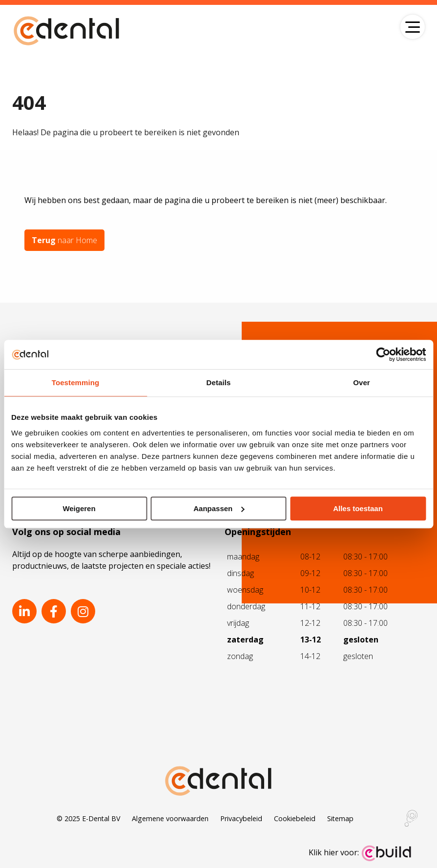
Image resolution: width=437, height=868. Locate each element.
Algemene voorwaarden (170, 818)
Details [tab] (219, 382)
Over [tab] (362, 382)
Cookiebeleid (295, 818)
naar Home (64, 240)
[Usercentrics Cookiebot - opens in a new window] (383, 354)
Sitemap (340, 818)
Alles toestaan (358, 508)
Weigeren (79, 508)
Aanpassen (219, 508)
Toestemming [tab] (76, 382)
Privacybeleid (241, 818)
